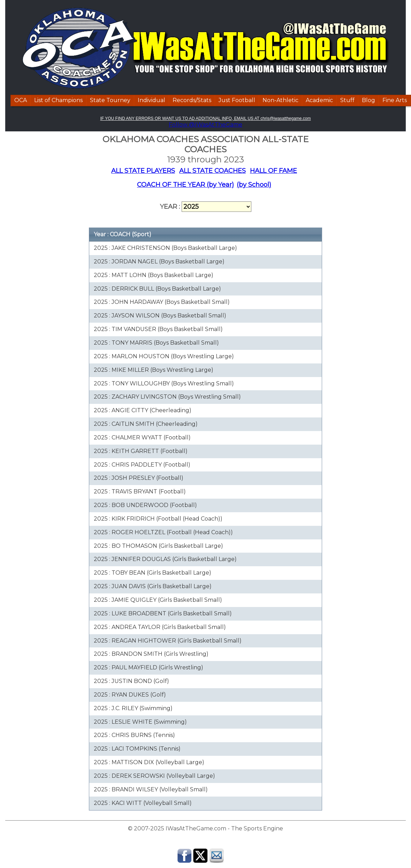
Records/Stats (192, 100)
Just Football (237, 100)
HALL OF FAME (273, 171)
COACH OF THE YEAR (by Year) (185, 185)
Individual (151, 100)
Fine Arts (395, 100)
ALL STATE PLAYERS (143, 171)
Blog (368, 100)
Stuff (347, 100)
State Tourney (110, 100)
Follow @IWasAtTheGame (205, 125)
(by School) (254, 185)
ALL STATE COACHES (212, 171)
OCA (21, 100)
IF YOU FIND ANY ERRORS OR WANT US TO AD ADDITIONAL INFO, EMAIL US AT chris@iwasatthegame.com (205, 118)
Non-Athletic (280, 100)
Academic (319, 100)
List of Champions (58, 100)
